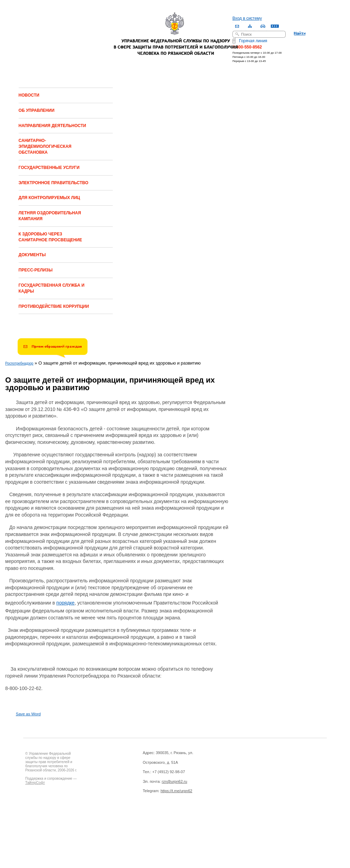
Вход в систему (247, 18)
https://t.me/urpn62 (176, 791)
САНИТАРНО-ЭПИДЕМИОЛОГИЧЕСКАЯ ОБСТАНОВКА (45, 146)
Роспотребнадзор (19, 363)
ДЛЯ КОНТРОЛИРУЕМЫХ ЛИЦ (49, 198)
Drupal (56, 819)
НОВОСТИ (29, 95)
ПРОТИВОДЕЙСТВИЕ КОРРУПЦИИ (54, 306)
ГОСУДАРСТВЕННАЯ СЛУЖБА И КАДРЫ (52, 288)
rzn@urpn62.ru (175, 781)
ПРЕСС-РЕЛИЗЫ (36, 270)
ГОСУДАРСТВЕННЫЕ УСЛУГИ (49, 168)
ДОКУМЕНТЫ (32, 255)
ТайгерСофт (35, 783)
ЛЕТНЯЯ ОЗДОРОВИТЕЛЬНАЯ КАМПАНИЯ (50, 216)
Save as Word (28, 714)
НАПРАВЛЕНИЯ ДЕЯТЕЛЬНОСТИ (52, 126)
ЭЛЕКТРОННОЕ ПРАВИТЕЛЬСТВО (54, 183)
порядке (66, 603)
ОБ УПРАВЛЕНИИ (37, 110)
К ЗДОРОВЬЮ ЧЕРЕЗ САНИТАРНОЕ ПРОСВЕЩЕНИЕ (50, 237)
